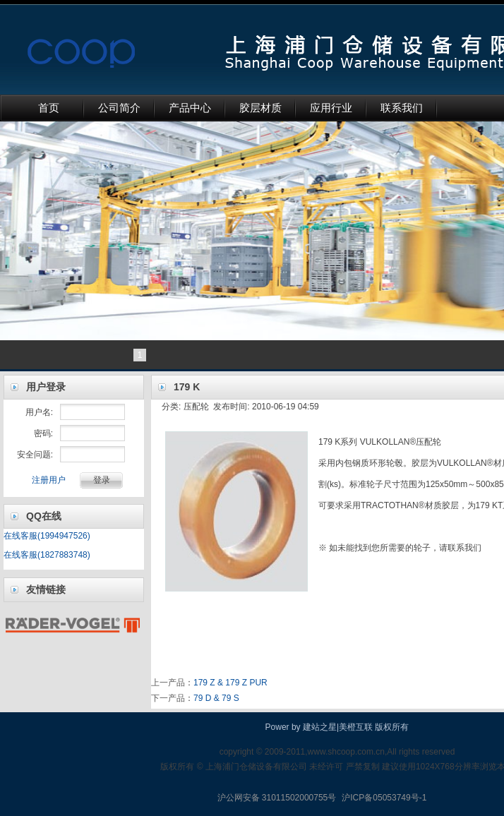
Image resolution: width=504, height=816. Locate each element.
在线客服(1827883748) (47, 555)
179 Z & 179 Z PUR (230, 683)
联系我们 (402, 108)
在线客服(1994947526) (47, 536)
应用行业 (331, 108)
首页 (49, 108)
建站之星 (320, 727)
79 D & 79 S (216, 698)
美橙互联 (356, 727)
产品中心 (190, 108)
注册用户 (49, 480)
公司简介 (119, 108)
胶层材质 (260, 108)
